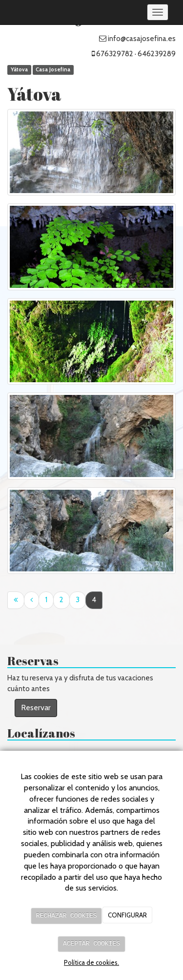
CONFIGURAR (127, 916)
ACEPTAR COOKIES (91, 944)
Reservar (36, 708)
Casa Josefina (53, 70)
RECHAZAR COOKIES (67, 916)
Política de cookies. (91, 962)
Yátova (19, 70)
